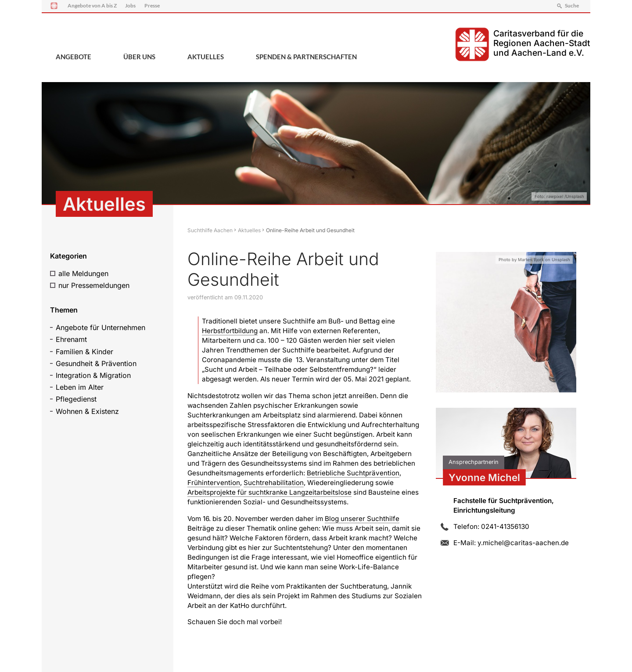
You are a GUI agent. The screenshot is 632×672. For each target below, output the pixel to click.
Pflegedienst (76, 399)
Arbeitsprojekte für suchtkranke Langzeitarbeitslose (269, 492)
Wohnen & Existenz (87, 411)
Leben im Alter (80, 387)
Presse (152, 5)
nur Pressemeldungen (94, 285)
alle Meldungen (83, 273)
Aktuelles (206, 57)
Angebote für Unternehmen (101, 327)
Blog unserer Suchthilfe (362, 519)
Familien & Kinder (84, 352)
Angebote (74, 57)
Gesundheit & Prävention (96, 363)
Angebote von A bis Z (92, 5)
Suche (572, 5)
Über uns (139, 57)
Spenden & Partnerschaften (306, 57)
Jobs (130, 5)
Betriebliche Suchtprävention (353, 473)
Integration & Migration (93, 375)
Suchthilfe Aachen (210, 230)
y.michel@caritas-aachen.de (523, 543)
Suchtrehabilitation (274, 483)
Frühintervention (214, 483)
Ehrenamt (71, 339)
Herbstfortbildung (230, 331)
